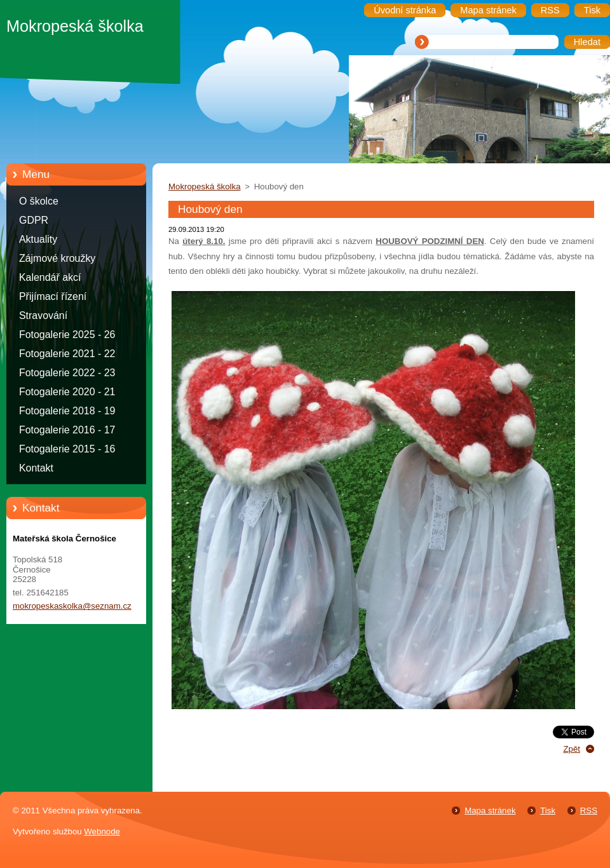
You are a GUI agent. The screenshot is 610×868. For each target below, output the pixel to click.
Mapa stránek (490, 810)
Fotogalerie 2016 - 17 (67, 430)
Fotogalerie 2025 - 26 (67, 335)
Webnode (102, 831)
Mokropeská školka (205, 186)
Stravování (43, 315)
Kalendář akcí (50, 277)
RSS (589, 810)
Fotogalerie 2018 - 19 (67, 411)
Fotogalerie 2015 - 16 (67, 449)
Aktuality (38, 239)
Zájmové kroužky (57, 258)
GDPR (34, 220)
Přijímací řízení (53, 296)
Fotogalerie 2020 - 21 (67, 392)
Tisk (548, 810)
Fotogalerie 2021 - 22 (67, 354)
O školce (39, 201)
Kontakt (36, 468)
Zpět (572, 749)
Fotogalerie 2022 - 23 (67, 373)
